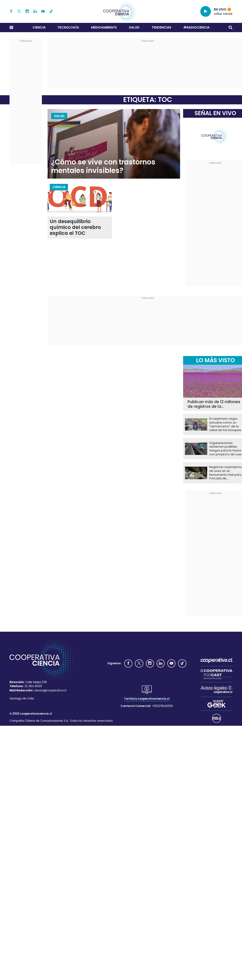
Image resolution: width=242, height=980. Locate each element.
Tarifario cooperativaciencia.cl (147, 699)
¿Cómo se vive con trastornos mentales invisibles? (103, 166)
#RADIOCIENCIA (196, 27)
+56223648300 (162, 706)
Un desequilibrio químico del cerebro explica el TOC (75, 227)
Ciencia (39, 27)
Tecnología (68, 27)
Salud (134, 27)
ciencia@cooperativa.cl (50, 690)
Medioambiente (104, 27)
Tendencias (161, 27)
